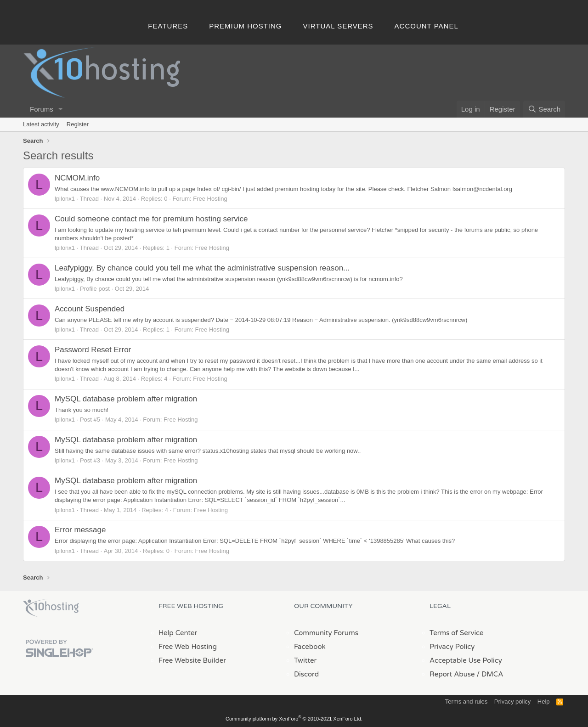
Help (544, 702)
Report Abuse (452, 674)
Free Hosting (210, 199)
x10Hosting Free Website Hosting (51, 608)
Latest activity (41, 124)
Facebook (310, 647)
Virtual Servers (338, 26)
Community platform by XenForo (294, 719)
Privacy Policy (452, 647)
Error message (80, 530)
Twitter (305, 660)
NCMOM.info (77, 178)
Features (168, 26)
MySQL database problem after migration (126, 399)
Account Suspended (90, 309)
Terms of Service (457, 633)
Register (78, 124)
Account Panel (427, 26)
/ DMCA (490, 674)
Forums (42, 109)
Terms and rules (466, 702)
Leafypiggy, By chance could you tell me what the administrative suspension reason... (202, 268)
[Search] (544, 109)
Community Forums (326, 633)
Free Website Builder (192, 660)
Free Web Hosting (188, 647)
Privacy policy (512, 702)
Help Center (178, 633)
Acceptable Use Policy (466, 660)
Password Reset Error (93, 350)
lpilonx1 (65, 199)
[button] (61, 109)
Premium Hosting (245, 26)
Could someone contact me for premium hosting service (151, 219)
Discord (306, 674)
